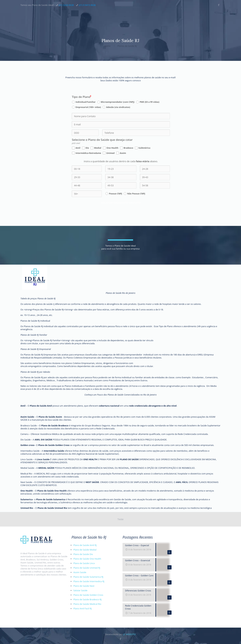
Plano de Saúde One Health (52, 491)
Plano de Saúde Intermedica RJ (89, 581)
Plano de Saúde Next (84, 586)
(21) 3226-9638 (66, 5)
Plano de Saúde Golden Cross (54, 445)
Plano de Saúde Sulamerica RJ (88, 577)
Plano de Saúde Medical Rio (87, 604)
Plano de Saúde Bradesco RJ (87, 599)
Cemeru (24, 434)
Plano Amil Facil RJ (82, 608)
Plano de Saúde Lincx (84, 563)
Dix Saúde (25, 440)
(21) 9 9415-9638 (87, 5)
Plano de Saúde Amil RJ (85, 545)
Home (107, 46)
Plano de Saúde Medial (85, 550)
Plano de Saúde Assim (51, 417)
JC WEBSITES (130, 634)
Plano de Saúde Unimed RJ (87, 568)
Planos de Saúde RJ (127, 46)
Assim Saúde (80, 572)
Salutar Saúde (80, 590)
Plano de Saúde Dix (83, 554)
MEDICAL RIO (43, 474)
